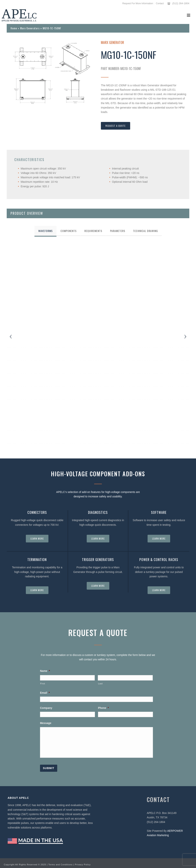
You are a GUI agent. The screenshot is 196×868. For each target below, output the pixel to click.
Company (46, 708)
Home (14, 28)
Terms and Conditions (60, 863)
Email (45, 693)
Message (46, 723)
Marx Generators (30, 28)
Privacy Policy (83, 863)
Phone (103, 708)
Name (45, 671)
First (43, 684)
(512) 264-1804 (181, 3)
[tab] (45, 231)
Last (100, 684)
